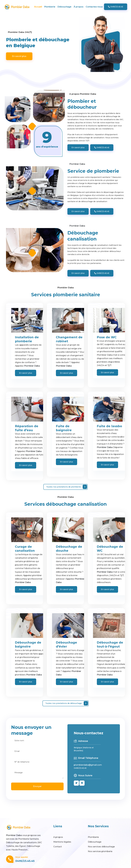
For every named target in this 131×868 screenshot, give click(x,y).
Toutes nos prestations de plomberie (67, 487)
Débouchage (64, 7)
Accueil (38, 7)
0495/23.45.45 (116, 7)
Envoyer (37, 786)
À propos (79, 7)
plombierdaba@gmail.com (88, 765)
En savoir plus (19, 56)
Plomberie (50, 7)
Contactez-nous (94, 7)
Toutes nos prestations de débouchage (67, 703)
